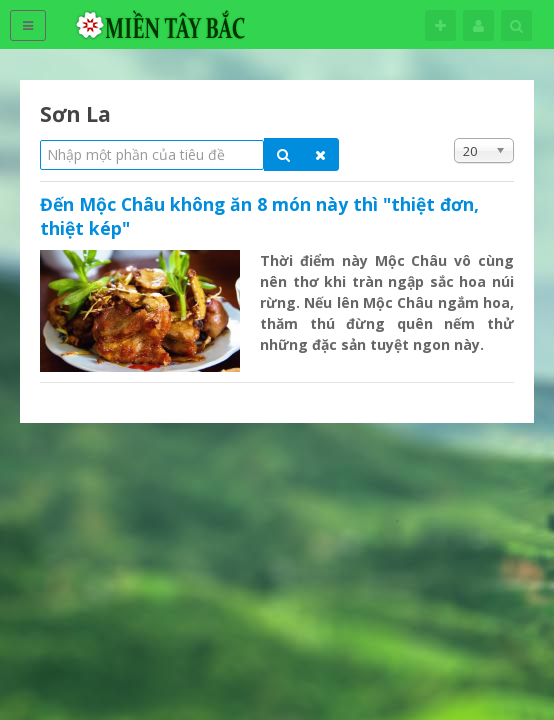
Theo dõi (440, 26)
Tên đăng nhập (478, 26)
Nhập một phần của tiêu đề (40, 138)
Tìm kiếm (516, 26)
